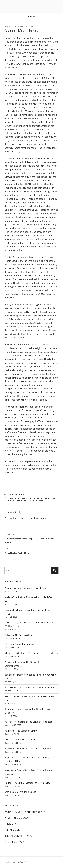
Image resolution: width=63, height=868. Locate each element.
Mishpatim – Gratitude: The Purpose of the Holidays (31, 653)
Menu (31, 17)
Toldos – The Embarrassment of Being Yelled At (29, 783)
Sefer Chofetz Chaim (15, 836)
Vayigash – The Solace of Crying (21, 731)
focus (11, 501)
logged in (22, 518)
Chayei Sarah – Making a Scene (20, 792)
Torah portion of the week (30, 501)
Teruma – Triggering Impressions (21, 644)
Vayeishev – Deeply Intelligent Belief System (28, 749)
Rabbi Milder (26, 27)
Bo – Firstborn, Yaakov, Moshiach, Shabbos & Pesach (31, 687)
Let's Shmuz (11, 830)
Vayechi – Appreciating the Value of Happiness (28, 722)
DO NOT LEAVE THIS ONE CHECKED (23, 812)
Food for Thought (18, 495)
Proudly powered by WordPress (17, 862)
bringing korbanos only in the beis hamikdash (33, 498)
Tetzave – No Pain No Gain (18, 635)
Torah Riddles (11, 842)
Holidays (9, 824)
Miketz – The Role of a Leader (20, 740)
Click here (46, 294)
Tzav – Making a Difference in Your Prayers (26, 588)
